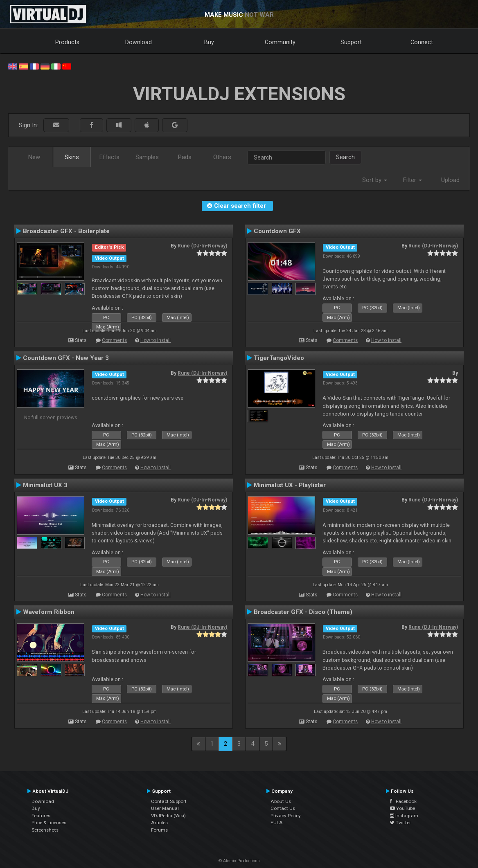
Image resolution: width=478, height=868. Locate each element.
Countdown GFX (277, 231)
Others (222, 157)
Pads (185, 157)
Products (67, 42)
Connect (422, 42)
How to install (156, 340)
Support (351, 42)
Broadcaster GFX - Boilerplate (66, 231)
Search (345, 157)
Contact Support (169, 801)
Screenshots (45, 830)
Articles (159, 823)
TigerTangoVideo (279, 358)
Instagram (404, 816)
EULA (277, 823)
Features (41, 816)
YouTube (402, 808)
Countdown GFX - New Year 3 (66, 358)
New (34, 157)
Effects (109, 157)
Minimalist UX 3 (45, 485)
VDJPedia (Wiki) (168, 816)
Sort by (375, 180)
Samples (147, 157)
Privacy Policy (286, 816)
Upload (450, 180)
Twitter (400, 823)
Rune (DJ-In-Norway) (202, 246)
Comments (114, 340)
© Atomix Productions (239, 861)
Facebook (403, 801)
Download (139, 42)
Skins (72, 157)
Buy (209, 42)
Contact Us (283, 808)
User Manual (165, 808)
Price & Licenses (49, 823)
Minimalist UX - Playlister (290, 485)
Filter (413, 180)
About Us (281, 801)
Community (280, 42)
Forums (159, 830)
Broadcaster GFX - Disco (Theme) (303, 612)
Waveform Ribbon (49, 612)
